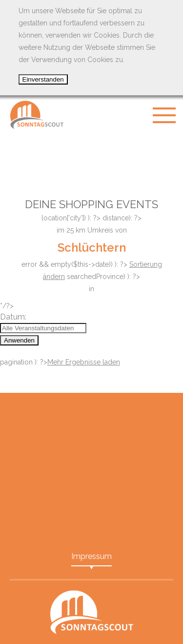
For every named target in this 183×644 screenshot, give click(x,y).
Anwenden (19, 340)
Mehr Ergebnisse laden (84, 362)
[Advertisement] (92, 159)
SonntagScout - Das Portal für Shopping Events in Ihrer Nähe (37, 115)
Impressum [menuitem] (91, 556)
